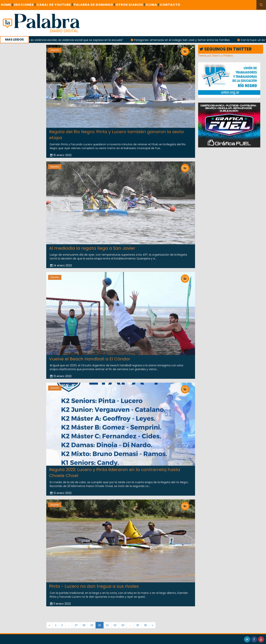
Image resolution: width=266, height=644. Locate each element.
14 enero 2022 (61, 263)
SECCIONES (25, 5)
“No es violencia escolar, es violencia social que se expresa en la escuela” (76, 40)
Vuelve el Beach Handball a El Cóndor (90, 356)
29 (92, 625)
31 (107, 625)
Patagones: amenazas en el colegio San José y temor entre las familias (183, 40)
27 (76, 625)
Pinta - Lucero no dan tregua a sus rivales (94, 584)
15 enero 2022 (61, 155)
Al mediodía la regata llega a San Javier (92, 246)
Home (7, 5)
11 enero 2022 (60, 601)
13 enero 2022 (61, 374)
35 (138, 625)
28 (84, 625)
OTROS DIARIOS (130, 5)
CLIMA (152, 5)
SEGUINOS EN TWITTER (226, 49)
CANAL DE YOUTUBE (55, 5)
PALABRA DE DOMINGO (94, 5)
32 (115, 625)
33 (123, 625)
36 (146, 625)
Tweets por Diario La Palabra (215, 56)
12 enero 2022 (61, 490)
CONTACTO (170, 5)
